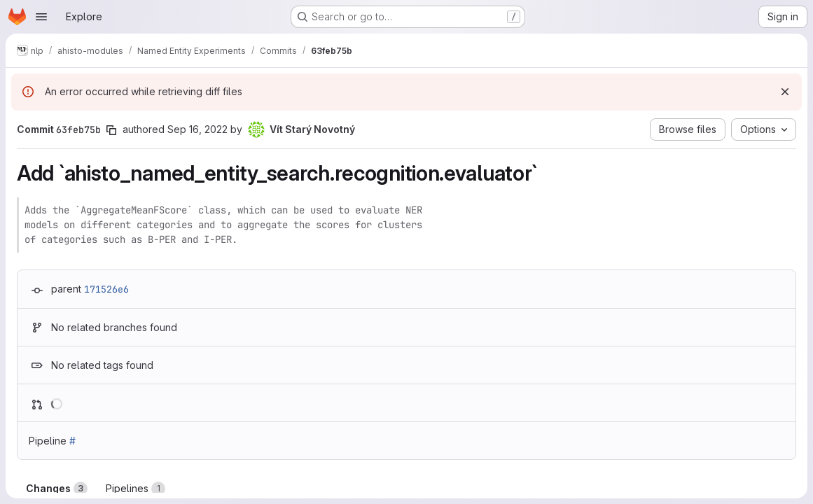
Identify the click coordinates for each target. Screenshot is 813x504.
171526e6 (106, 289)
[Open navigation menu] (41, 17)
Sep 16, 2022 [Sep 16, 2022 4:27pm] (197, 129)
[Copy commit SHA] (111, 130)
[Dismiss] (785, 92)
